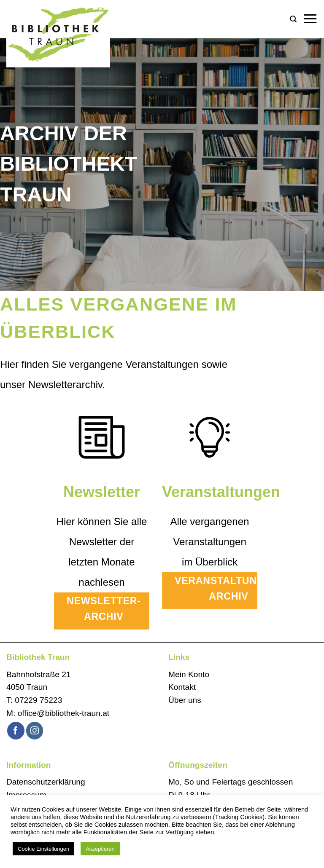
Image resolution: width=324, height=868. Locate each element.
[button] (293, 19)
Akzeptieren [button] (100, 849)
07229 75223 (38, 700)
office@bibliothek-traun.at (64, 713)
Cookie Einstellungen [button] (43, 849)
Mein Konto (189, 674)
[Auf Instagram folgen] (35, 730)
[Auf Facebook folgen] (16, 730)
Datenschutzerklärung (46, 782)
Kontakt (182, 687)
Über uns (185, 700)
